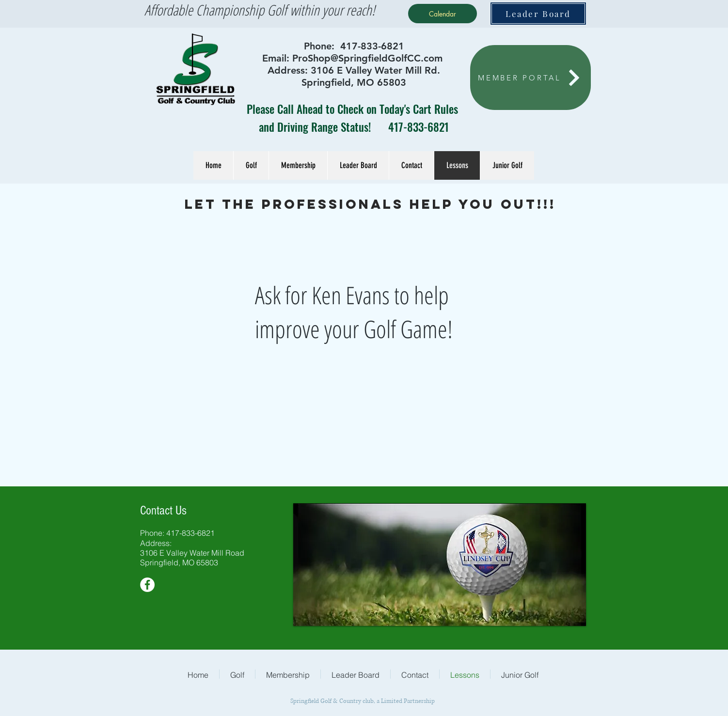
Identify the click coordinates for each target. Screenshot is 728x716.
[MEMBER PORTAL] (530, 78)
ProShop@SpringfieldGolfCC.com (367, 58)
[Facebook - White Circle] (147, 585)
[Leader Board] (538, 14)
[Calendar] (443, 14)
